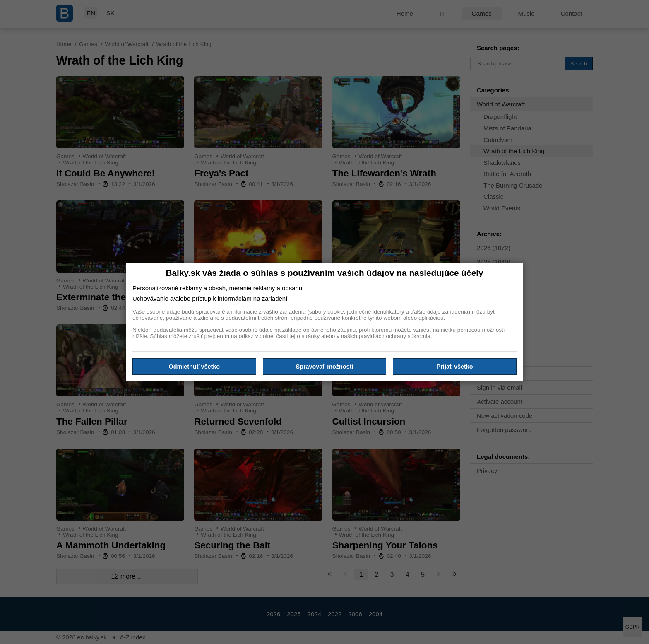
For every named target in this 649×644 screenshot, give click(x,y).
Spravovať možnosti (325, 367)
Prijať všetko (455, 367)
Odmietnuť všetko (195, 367)
